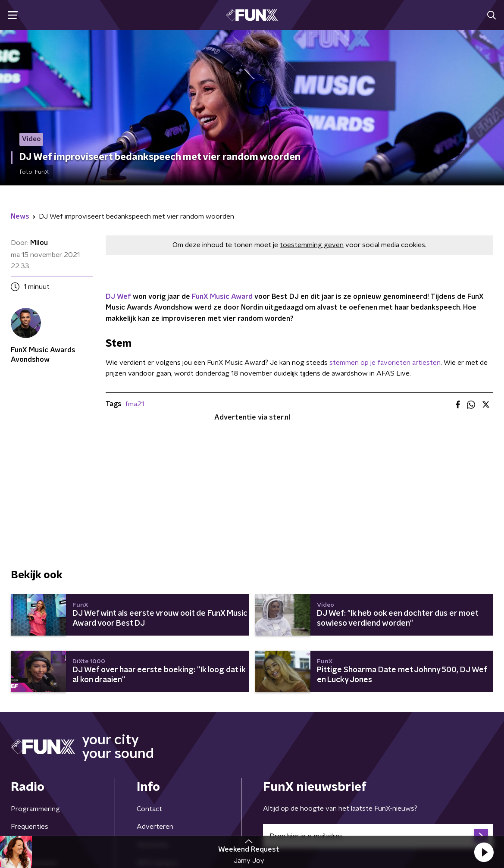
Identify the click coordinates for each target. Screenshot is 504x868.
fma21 (135, 404)
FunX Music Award (222, 297)
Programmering (35, 809)
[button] (484, 852)
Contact (149, 809)
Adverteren (155, 827)
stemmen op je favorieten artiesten (385, 363)
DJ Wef (118, 297)
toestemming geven (312, 245)
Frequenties (30, 827)
